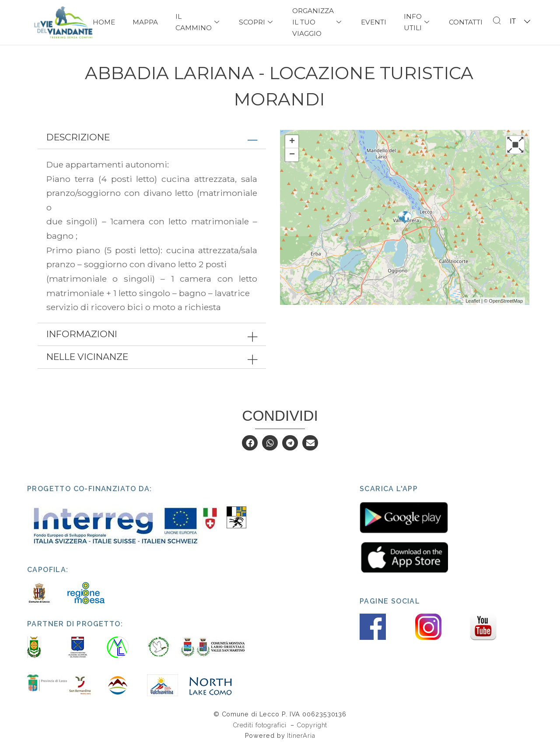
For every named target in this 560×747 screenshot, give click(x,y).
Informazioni (82, 334)
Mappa (145, 22)
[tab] (152, 138)
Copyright (312, 725)
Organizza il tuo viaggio (318, 22)
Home (104, 22)
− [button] (292, 155)
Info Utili (418, 22)
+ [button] (292, 142)
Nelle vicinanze (87, 357)
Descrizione (78, 137)
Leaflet (473, 301)
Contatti (466, 22)
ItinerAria (301, 735)
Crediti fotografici (261, 725)
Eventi (374, 22)
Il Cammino (198, 22)
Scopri (257, 22)
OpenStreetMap (506, 301)
